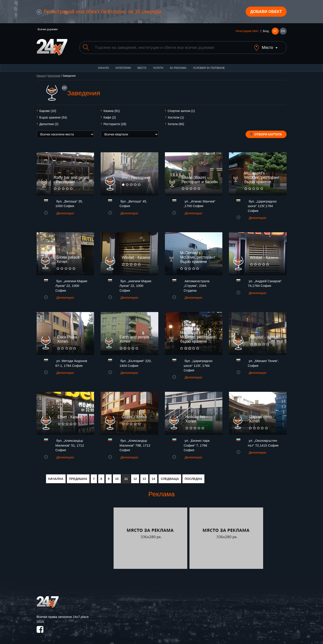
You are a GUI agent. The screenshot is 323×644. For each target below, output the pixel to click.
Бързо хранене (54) (53, 117)
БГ (275, 31)
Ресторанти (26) (115, 124)
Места (142, 68)
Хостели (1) (176, 117)
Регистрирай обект (247, 31)
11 (126, 479)
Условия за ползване (209, 68)
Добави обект (266, 12)
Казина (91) (112, 111)
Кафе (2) (110, 117)
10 (117, 479)
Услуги (158, 68)
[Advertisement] (75, 538)
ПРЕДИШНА (78, 479)
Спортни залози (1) (181, 111)
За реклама (178, 68)
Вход (266, 31)
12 (135, 479)
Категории (123, 68)
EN (283, 31)
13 (144, 479)
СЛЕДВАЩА (170, 479)
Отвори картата (266, 134)
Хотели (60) (176, 124)
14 (153, 479)
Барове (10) (48, 111)
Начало (104, 68)
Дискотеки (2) (49, 124)
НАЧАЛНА (56, 479)
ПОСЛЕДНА (193, 479)
